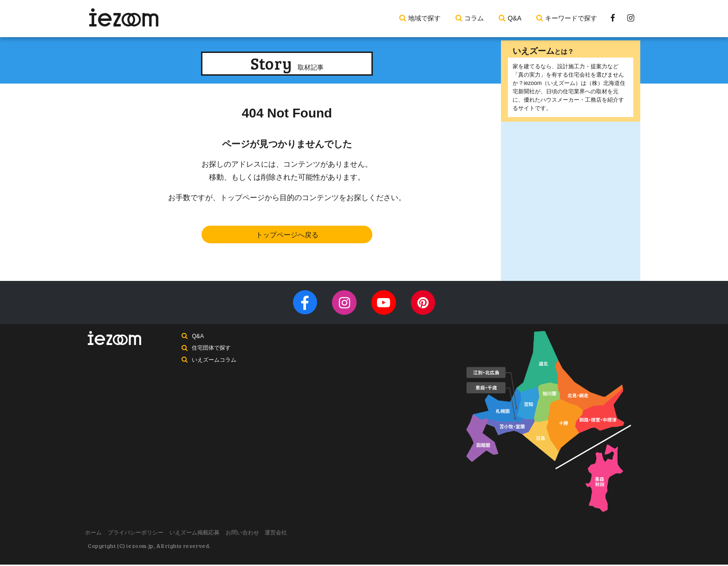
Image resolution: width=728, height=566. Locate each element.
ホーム (96, 535)
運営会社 (299, 535)
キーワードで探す (571, 18)
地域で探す (424, 18)
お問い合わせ (260, 535)
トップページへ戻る (287, 235)
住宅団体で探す (212, 352)
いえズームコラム (215, 365)
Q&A (514, 18)
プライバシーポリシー (143, 535)
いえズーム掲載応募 (208, 535)
